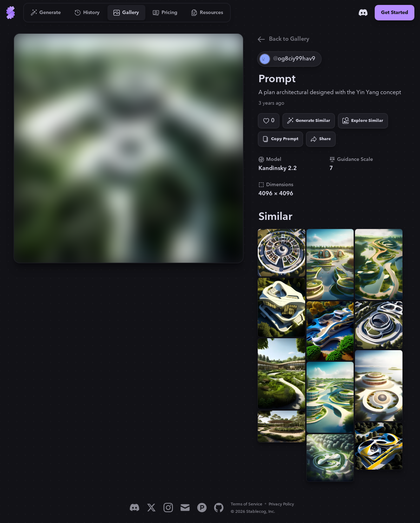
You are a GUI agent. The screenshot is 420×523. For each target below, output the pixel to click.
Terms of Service (247, 504)
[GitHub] (219, 508)
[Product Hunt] (202, 508)
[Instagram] (168, 508)
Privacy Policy (281, 504)
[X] (151, 508)
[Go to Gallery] (126, 13)
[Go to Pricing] (165, 13)
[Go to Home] (11, 13)
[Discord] (363, 13)
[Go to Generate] (46, 13)
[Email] (185, 508)
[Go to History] (87, 13)
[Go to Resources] (207, 13)
